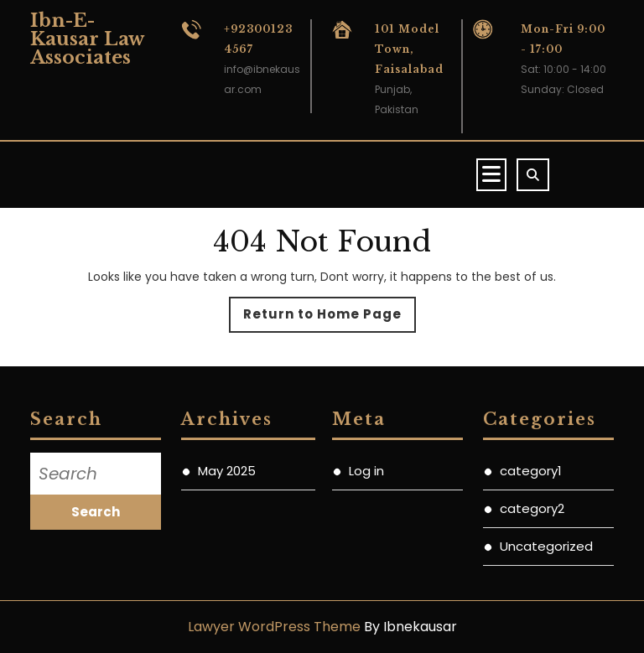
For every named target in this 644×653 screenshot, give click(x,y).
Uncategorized (546, 546)
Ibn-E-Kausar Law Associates (87, 39)
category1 (531, 471)
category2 (532, 508)
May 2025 (227, 471)
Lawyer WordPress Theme (274, 627)
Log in (366, 471)
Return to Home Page (330, 319)
